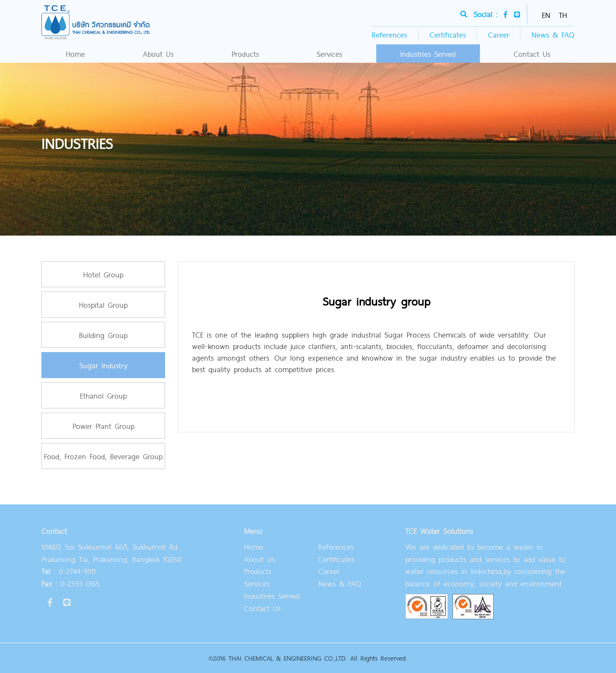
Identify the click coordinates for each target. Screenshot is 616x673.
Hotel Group (103, 274)
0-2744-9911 (68, 571)
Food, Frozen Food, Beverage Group (103, 456)
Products (245, 54)
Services (329, 54)
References (389, 34)
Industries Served (428, 54)
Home (75, 54)
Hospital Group (103, 304)
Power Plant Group (103, 426)
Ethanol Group (103, 395)
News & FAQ (553, 34)
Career (499, 34)
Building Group (103, 335)
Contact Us (532, 54)
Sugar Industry (103, 365)
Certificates (448, 34)
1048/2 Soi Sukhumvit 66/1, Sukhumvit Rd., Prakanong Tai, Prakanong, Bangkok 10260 (111, 553)
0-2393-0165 (70, 583)
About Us (158, 54)
